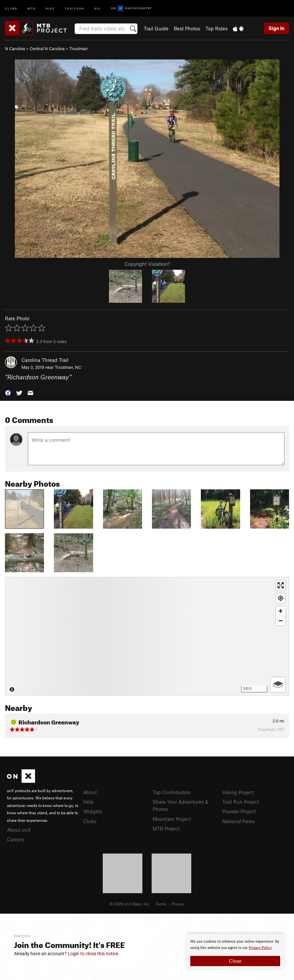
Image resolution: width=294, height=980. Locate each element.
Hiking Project (238, 792)
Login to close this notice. (94, 954)
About (90, 792)
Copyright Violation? (147, 264)
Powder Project (239, 811)
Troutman (78, 49)
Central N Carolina (47, 49)
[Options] (278, 685)
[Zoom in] (281, 611)
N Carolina (15, 49)
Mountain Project (172, 819)
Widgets (93, 811)
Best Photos (187, 28)
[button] (8, 392)
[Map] (147, 636)
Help (89, 802)
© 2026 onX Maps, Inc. (130, 904)
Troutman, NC (68, 367)
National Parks (239, 821)
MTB (32, 8)
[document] (235, 952)
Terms (161, 904)
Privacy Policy (260, 948)
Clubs (90, 821)
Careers (16, 839)
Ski (98, 8)
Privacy (178, 904)
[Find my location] (281, 598)
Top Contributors (171, 792)
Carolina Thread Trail (45, 360)
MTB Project (166, 828)
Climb (11, 8)
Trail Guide (156, 28)
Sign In (276, 28)
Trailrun (74, 8)
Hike (50, 8)
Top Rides (217, 28)
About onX (19, 830)
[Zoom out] (281, 621)
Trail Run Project (241, 802)
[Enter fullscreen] (281, 585)
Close (235, 961)
